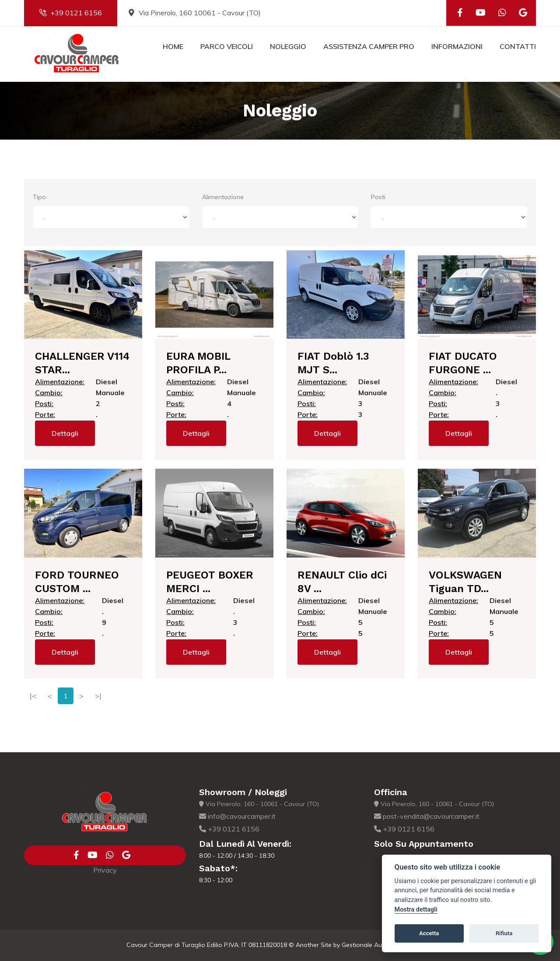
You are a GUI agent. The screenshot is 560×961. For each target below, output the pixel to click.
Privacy (105, 870)
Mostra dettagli (416, 910)
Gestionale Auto (365, 945)
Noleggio (288, 46)
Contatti (518, 46)
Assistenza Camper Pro (369, 46)
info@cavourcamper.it (237, 816)
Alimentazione (223, 197)
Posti (378, 197)
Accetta (429, 933)
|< (33, 696)
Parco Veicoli (227, 46)
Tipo (39, 197)
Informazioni (457, 46)
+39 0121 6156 (71, 13)
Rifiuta (504, 933)
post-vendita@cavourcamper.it (427, 816)
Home (173, 46)
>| (98, 696)
